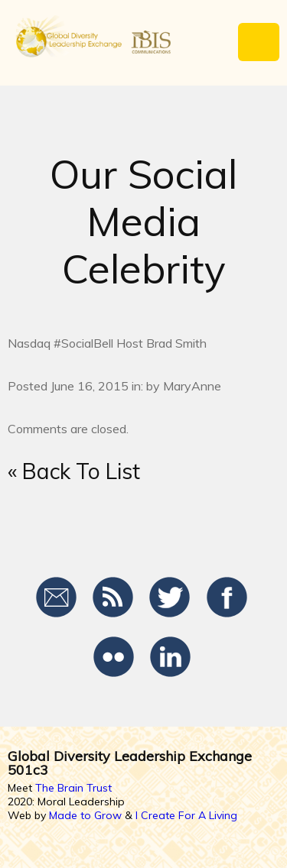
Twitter (170, 598)
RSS (114, 598)
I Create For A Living (186, 815)
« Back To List (74, 471)
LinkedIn (170, 657)
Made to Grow (85, 815)
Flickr (114, 657)
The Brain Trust (73, 788)
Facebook (227, 598)
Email (57, 598)
